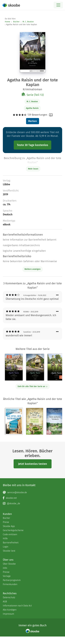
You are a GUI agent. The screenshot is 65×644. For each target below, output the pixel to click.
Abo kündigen (10, 610)
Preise (6, 522)
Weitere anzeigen (32, 269)
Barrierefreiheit (11, 543)
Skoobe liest (9, 551)
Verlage (7, 576)
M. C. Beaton (28, 22)
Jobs (5, 568)
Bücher (16, 22)
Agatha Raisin (32, 108)
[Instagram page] (32, 504)
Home (8, 22)
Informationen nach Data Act (17, 606)
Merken (32, 121)
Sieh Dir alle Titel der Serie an (32, 386)
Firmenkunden (10, 584)
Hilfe (5, 539)
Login (6, 547)
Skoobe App (9, 526)
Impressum (8, 614)
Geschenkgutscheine (13, 530)
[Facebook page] (32, 498)
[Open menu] (58, 5)
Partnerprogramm (12, 580)
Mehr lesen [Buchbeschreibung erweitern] (33, 169)
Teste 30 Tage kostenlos (32, 145)
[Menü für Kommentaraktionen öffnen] (57, 295)
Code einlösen (10, 534)
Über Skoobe (9, 564)
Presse (6, 572)
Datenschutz (9, 597)
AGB (5, 602)
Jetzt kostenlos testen (33, 464)
